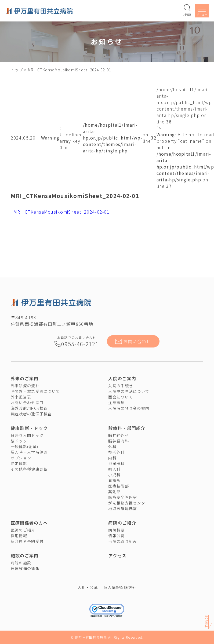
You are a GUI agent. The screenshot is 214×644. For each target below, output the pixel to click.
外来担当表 (21, 397)
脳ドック (19, 441)
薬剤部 (114, 492)
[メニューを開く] (202, 12)
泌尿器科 (116, 463)
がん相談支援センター (129, 503)
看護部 (114, 480)
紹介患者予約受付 (27, 541)
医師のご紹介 (23, 530)
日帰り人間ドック (27, 435)
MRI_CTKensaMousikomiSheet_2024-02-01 (61, 212)
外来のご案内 (25, 378)
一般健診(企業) (24, 447)
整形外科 (116, 452)
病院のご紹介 (122, 523)
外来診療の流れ (25, 386)
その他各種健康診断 (29, 469)
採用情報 (19, 536)
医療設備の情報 (25, 568)
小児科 (114, 475)
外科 (112, 447)
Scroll (207, 621)
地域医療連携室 (123, 508)
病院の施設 (21, 563)
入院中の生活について (129, 391)
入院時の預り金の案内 (129, 408)
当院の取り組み (123, 541)
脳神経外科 (118, 435)
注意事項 (116, 402)
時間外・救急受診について (35, 391)
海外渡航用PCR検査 (29, 408)
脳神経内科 (118, 441)
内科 (112, 458)
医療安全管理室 (123, 497)
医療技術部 (118, 486)
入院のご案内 (122, 378)
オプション (21, 458)
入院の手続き (121, 386)
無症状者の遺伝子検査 (31, 414)
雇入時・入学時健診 (29, 452)
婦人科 (114, 469)
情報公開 (116, 536)
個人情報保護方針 (120, 587)
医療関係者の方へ (29, 523)
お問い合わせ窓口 (27, 402)
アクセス (117, 555)
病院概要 (116, 530)
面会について (121, 397)
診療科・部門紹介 (127, 428)
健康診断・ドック (29, 428)
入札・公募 (88, 587)
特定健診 (19, 463)
